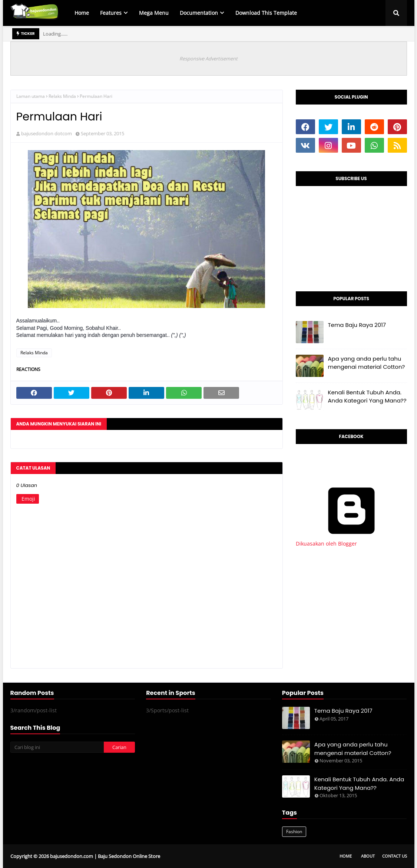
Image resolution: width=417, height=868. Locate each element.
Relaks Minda (62, 96)
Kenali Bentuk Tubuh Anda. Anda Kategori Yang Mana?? (367, 397)
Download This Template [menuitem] (266, 13)
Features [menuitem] (111, 13)
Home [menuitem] (82, 13)
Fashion (294, 831)
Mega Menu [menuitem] (154, 13)
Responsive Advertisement (208, 59)
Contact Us (395, 856)
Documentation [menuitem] (199, 13)
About (368, 856)
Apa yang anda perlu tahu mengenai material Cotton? (367, 363)
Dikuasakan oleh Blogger (351, 540)
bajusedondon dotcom (47, 133)
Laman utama (31, 96)
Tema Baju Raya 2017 (357, 325)
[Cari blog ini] (57, 747)
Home (346, 856)
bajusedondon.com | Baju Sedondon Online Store (105, 856)
